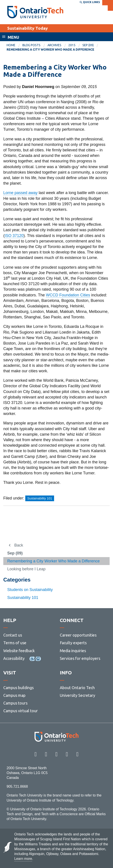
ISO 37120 (14, 236)
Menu (13, 37)
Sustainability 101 (23, 598)
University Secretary (77, 695)
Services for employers (80, 658)
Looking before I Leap (26, 569)
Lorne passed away (20, 193)
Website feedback (19, 651)
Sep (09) (88, 45)
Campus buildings (18, 688)
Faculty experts (73, 643)
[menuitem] (15, 45)
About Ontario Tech (77, 688)
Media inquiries (73, 651)
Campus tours (15, 703)
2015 (72, 45)
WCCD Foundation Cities (68, 295)
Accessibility (14, 658)
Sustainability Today (27, 28)
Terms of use (15, 643)
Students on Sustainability (30, 590)
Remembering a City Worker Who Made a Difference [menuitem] (50, 50)
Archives (54, 45)
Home (11, 45)
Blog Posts (31, 45)
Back (19, 545)
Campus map (14, 695)
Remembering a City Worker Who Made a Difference (54, 561)
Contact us (13, 635)
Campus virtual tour (21, 711)
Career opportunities (78, 635)
